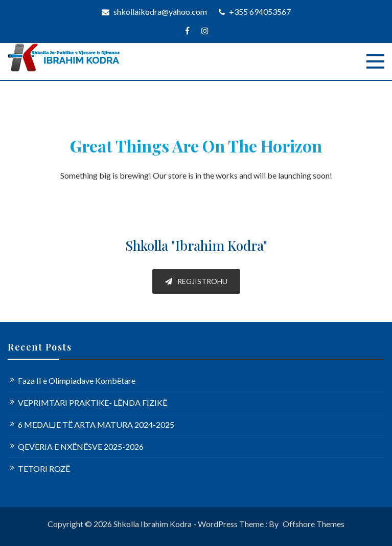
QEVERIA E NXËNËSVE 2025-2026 (81, 446)
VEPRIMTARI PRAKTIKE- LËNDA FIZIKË (93, 402)
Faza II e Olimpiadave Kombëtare (77, 380)
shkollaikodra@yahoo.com (154, 12)
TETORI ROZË (44, 468)
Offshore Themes (314, 524)
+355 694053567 (255, 12)
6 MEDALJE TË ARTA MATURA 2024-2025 (96, 424)
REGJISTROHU (196, 281)
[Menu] (375, 61)
